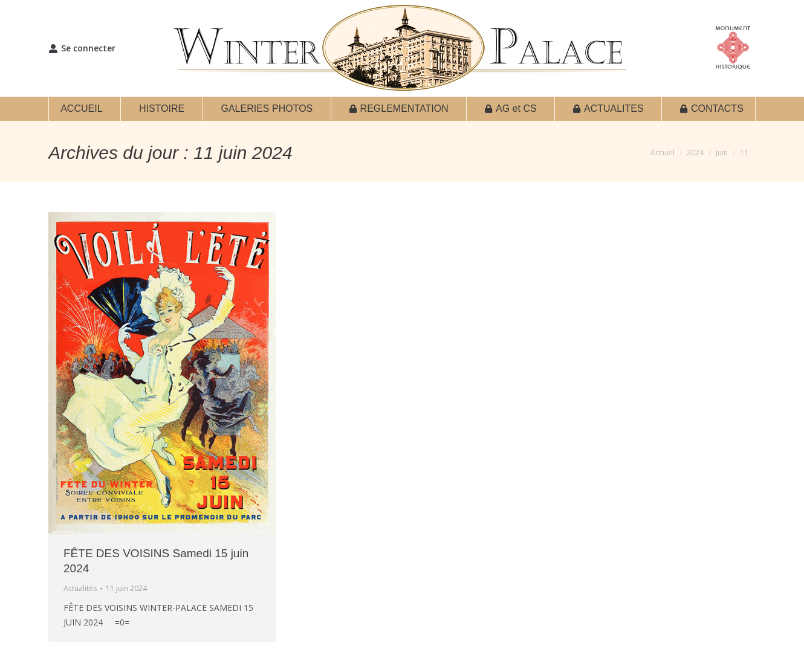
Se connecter (82, 48)
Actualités (80, 588)
